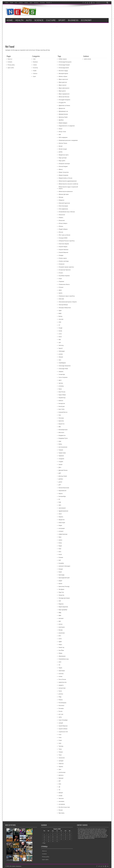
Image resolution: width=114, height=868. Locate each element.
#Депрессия (62, 108)
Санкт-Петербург (63, 720)
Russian (49, 3)
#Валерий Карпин (63, 74)
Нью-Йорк (61, 650)
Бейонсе (61, 401)
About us (10, 59)
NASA (60, 337)
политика (61, 674)
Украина (61, 767)
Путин (60, 691)
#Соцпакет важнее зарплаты (66, 267)
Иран (60, 537)
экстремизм (62, 804)
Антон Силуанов (63, 377)
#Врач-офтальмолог (64, 88)
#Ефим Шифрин (63, 123)
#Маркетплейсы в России (65, 178)
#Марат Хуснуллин (64, 172)
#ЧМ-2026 (61, 299)
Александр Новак (63, 369)
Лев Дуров (61, 589)
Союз (60, 737)
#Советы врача (63, 258)
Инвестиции (62, 523)
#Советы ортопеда (64, 261)
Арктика (61, 383)
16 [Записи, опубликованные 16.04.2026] (57, 837)
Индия (60, 525)
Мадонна (61, 604)
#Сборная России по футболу (66, 241)
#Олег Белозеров (63, 206)
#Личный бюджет (63, 166)
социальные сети (63, 732)
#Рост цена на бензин (64, 235)
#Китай (60, 146)
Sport (31, 3)
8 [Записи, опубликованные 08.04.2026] (53, 835)
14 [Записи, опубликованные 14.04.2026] (49, 837)
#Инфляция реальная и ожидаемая (68, 140)
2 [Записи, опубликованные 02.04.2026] (57, 833)
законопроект (62, 508)
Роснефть (61, 708)
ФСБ (60, 784)
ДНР (60, 473)
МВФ (60, 615)
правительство (62, 682)
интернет (61, 531)
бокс (60, 415)
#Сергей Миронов (63, 252)
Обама (60, 653)
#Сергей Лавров (63, 247)
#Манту (61, 169)
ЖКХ (60, 505)
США (60, 743)
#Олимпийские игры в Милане (67, 212)
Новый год (61, 647)
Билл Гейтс (62, 409)
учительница (62, 772)
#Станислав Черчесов (64, 270)
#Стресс (61, 273)
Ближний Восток (63, 412)
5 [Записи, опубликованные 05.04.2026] (70, 833)
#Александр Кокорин (64, 65)
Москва (60, 630)
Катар (60, 543)
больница (61, 418)
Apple (60, 310)
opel (60, 342)
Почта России (62, 679)
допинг (60, 482)
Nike (60, 340)
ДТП (60, 485)
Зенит (60, 514)
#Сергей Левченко (63, 250)
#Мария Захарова (63, 175)
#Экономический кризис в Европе (68, 302)
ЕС (59, 499)
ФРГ (60, 781)
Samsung (61, 345)
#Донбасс (61, 120)
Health (12, 3)
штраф (60, 796)
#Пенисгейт (62, 221)
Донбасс (61, 479)
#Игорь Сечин (62, 132)
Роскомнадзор (62, 703)
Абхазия (61, 357)
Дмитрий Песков (63, 470)
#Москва (61, 197)
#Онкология (62, 215)
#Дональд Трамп (63, 117)
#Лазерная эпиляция (64, 164)
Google (60, 328)
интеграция (62, 528)
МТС (60, 636)
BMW (60, 313)
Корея (60, 572)
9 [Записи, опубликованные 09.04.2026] (57, 835)
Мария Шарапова (63, 607)
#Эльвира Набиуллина (65, 308)
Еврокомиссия (62, 491)
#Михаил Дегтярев (64, 194)
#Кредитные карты (64, 155)
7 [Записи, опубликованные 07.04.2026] (49, 835)
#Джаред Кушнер (63, 114)
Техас (60, 755)
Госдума (61, 462)
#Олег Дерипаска (63, 209)
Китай (60, 554)
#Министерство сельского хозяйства (68, 184)
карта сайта (11, 68)
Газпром (61, 450)
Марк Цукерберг (63, 610)
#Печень (61, 226)
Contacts (10, 62)
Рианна (61, 700)
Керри (60, 546)
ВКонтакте (61, 432)
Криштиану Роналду (64, 586)
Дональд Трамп (63, 476)
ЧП (59, 790)
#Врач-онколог (62, 85)
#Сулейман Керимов (64, 276)
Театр (60, 749)
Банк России (62, 392)
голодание (61, 459)
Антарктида (62, 374)
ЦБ (59, 787)
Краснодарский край (64, 578)
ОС (59, 665)
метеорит (61, 618)
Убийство (61, 764)
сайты (60, 717)
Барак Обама (62, 395)
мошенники (62, 633)
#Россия (61, 232)
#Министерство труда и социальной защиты (68, 188)
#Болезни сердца (63, 71)
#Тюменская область (64, 284)
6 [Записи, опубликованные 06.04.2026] (44, 835)
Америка (61, 372)
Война (60, 444)
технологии (62, 758)
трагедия (61, 761)
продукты (61, 685)
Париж (60, 668)
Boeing (60, 316)
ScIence (21, 3)
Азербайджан (62, 363)
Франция (61, 778)
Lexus (60, 334)
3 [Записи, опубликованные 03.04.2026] (61, 833)
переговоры (62, 671)
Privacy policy (11, 65)
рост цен (61, 714)
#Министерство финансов (66, 191)
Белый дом (61, 406)
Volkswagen (62, 351)
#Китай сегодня (63, 149)
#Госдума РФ (62, 103)
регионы (61, 694)
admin (86, 59)
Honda (60, 331)
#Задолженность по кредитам (66, 126)
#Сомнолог (61, 264)
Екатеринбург (62, 496)
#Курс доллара (63, 158)
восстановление (63, 447)
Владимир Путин (63, 438)
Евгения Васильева (64, 488)
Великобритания (63, 430)
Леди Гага (61, 592)
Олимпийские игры (64, 659)
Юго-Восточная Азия (64, 807)
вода (60, 441)
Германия (61, 456)
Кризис (60, 584)
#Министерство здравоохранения (68, 181)
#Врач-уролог (62, 91)
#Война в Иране (63, 76)
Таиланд (61, 746)
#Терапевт (61, 281)
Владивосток (62, 435)
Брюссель (61, 421)
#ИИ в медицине (63, 137)
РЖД (60, 697)
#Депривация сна (63, 111)
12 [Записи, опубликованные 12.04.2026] (70, 835)
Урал (60, 769)
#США (60, 279)
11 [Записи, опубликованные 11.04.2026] (65, 835)
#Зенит (60, 129)
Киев (60, 549)
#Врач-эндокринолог (64, 94)
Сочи (60, 735)
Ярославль (61, 813)
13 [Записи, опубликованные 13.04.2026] (44, 837)
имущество (61, 520)
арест (60, 380)
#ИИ (60, 135)
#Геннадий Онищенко (64, 100)
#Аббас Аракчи (63, 59)
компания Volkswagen (64, 566)
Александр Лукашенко (65, 366)
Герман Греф (62, 453)
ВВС (60, 427)
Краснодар (61, 575)
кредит (60, 581)
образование (62, 656)
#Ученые (61, 287)
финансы (61, 775)
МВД (60, 613)
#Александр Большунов (65, 62)
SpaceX (61, 348)
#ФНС (60, 290)
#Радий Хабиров (63, 229)
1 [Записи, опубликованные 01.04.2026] (53, 833)
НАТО (60, 639)
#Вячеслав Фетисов (64, 97)
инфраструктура (63, 534)
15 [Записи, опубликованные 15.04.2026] (53, 837)
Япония (61, 810)
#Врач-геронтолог (63, 79)
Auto (16, 3)
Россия (60, 711)
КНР (60, 560)
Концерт (61, 569)
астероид (61, 386)
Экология (61, 798)
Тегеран (61, 752)
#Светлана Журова (64, 244)
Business (36, 3)
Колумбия (61, 563)
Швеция (61, 793)
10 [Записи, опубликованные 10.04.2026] (61, 835)
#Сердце (61, 255)
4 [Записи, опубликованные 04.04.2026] (66, 833)
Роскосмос (61, 705)
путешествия (62, 688)
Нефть (60, 645)
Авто (60, 360)
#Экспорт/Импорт (63, 305)
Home (7, 3)
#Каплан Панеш (63, 143)
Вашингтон (61, 424)
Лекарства (61, 595)
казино (60, 540)
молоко (60, 624)
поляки (60, 676)
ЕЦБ (60, 502)
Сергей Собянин (63, 729)
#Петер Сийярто (63, 223)
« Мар (44, 843)
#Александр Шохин (64, 68)
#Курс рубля (62, 161)
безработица (62, 398)
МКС (60, 621)
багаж (60, 389)
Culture (26, 3)
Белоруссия (62, 403)
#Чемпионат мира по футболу (67, 296)
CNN (60, 322)
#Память (61, 218)
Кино (60, 552)
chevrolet (61, 319)
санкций (61, 723)
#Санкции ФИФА (63, 238)
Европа (60, 494)
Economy (42, 3)
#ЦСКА (60, 293)
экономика (61, 801)
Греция (60, 464)
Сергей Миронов (63, 726)
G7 (59, 325)
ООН (60, 662)
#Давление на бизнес (64, 105)
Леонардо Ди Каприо (64, 598)
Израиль (61, 517)
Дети (60, 467)
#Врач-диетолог (63, 82)
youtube (61, 354)
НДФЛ (60, 642)
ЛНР (60, 601)
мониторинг (62, 627)
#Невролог (61, 200)
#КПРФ (60, 152)
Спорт (60, 740)
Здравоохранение (63, 511)
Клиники (61, 557)
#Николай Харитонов (64, 203)
